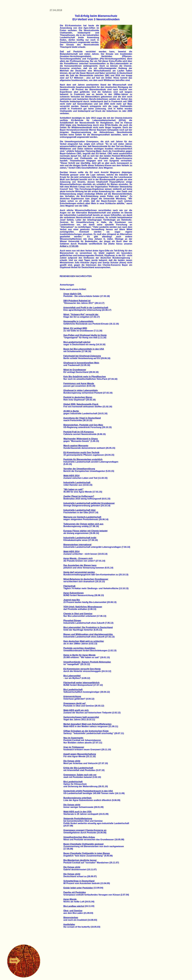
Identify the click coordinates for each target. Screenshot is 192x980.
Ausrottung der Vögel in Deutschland (82, 418)
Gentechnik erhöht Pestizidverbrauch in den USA (88, 791)
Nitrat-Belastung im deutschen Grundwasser (86, 579)
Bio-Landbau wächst (74, 906)
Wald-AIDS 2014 (71, 476)
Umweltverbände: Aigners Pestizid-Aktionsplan (87, 662)
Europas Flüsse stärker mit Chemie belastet (85, 531)
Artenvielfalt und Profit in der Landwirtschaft (86, 308)
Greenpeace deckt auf (74, 703)
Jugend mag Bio (72, 600)
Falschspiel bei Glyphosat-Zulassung (82, 356)
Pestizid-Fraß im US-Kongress (79, 432)
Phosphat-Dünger (72, 621)
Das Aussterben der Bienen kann (80, 565)
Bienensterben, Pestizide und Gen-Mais (83, 425)
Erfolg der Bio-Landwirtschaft (78, 768)
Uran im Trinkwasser (74, 747)
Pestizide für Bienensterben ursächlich (83, 459)
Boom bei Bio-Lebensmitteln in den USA (84, 349)
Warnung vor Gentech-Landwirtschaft (82, 517)
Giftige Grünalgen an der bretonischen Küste (86, 731)
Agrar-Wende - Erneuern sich (78, 558)
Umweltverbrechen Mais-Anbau (79, 837)
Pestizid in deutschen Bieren (78, 397)
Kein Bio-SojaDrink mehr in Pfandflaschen (85, 377)
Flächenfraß (69, 586)
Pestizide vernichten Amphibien (79, 648)
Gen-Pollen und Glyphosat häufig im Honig (85, 335)
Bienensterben (71, 918)
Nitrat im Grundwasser (75, 370)
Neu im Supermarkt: (73, 738)
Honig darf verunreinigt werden (79, 572)
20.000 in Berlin (71, 411)
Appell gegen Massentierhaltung (80, 754)
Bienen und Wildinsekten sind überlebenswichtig (88, 634)
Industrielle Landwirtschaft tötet (80, 510)
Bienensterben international (77, 545)
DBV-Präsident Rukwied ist (77, 301)
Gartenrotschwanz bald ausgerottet (81, 717)
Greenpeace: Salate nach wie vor (80, 775)
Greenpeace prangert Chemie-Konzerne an (85, 830)
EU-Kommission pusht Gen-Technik (81, 453)
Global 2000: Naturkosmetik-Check (81, 404)
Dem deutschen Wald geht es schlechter (84, 641)
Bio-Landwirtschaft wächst (77, 342)
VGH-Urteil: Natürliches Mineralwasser (83, 607)
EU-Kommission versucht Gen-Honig (82, 669)
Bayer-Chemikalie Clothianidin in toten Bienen (87, 853)
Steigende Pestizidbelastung (78, 819)
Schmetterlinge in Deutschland (79, 881)
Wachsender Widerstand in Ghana (81, 439)
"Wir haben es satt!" (74, 489)
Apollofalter (69, 924)
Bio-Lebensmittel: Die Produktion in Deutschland (88, 627)
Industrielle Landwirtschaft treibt (80, 538)
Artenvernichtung (72, 696)
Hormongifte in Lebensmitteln (78, 321)
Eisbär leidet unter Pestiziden (78, 888)
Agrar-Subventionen (73, 593)
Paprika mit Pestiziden (75, 892)
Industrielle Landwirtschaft (77, 483)
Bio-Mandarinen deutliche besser (80, 860)
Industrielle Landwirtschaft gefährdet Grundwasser (89, 503)
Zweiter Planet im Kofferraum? (79, 496)
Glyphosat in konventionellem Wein (81, 363)
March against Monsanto (76, 446)
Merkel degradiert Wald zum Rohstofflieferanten (87, 724)
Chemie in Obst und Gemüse (78, 614)
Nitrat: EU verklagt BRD (75, 328)
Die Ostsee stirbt (72, 761)
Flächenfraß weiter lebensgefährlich (82, 683)
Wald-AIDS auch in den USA (78, 812)
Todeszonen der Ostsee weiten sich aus (83, 524)
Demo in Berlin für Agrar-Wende (80, 655)
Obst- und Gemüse (73, 911)
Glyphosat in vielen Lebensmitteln (81, 390)
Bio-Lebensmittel (72, 676)
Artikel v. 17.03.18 (69, 246)
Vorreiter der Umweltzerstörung (79, 469)
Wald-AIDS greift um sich (76, 710)
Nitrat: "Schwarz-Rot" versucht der (81, 314)
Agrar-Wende (70, 899)
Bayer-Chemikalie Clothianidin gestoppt (83, 844)
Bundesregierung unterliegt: (78, 798)
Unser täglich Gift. (73, 294)
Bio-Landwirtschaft (73, 690)
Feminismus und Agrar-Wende (79, 383)
